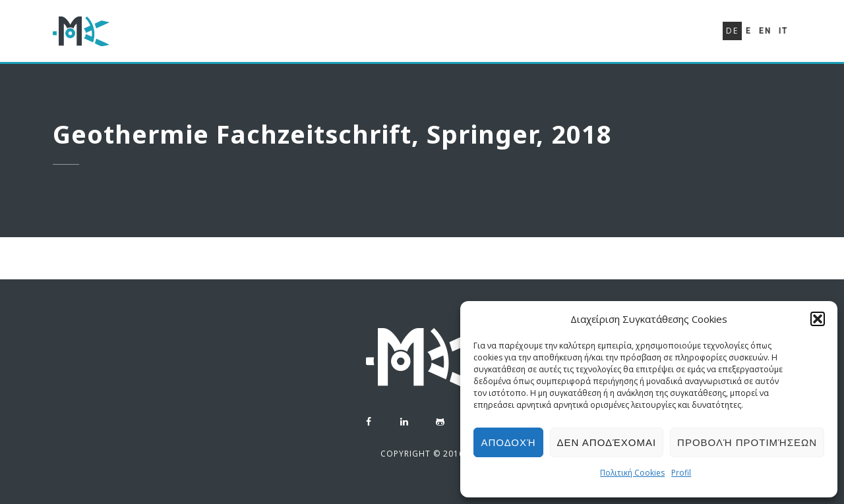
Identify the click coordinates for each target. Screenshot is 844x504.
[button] (818, 319)
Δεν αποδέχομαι (607, 442)
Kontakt (671, 40)
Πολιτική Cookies (632, 473)
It (783, 31)
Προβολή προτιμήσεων (747, 442)
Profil (681, 473)
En (765, 31)
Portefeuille (590, 37)
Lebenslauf (501, 34)
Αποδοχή (508, 442)
